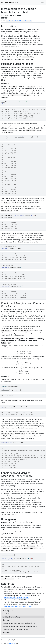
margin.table (19, 137)
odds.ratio (5, 390)
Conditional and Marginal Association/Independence (20, 626)
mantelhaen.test (7, 443)
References (6, 632)
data (3, 102)
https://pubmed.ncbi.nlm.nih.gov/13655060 (18, 606)
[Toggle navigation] (42, 3)
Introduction (7, 614)
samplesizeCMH (8, 2)
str (3, 104)
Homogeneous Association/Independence (16, 629)
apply (3, 407)
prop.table (5, 248)
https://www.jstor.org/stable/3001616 (16, 598)
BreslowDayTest (7, 559)
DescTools (11, 555)
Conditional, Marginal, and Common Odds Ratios (19, 623)
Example (6, 620)
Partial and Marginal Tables (12, 617)
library (4, 386)
